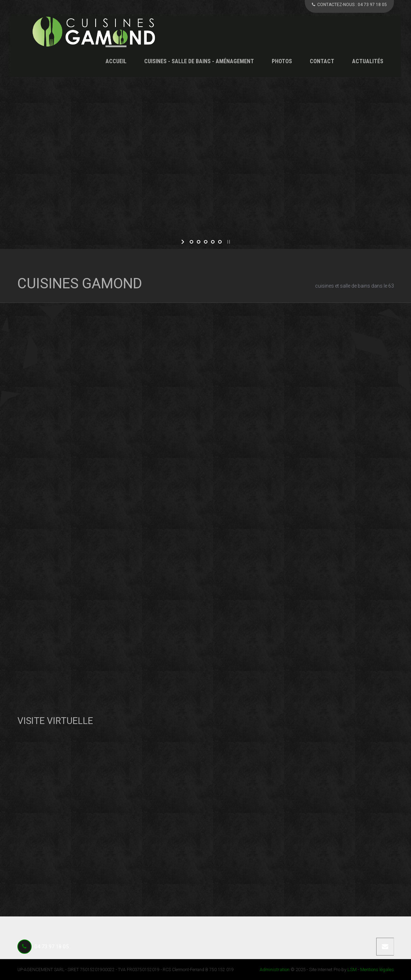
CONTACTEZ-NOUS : (349, 5)
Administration (275, 970)
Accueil (116, 61)
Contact (322, 61)
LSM (352, 970)
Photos (282, 61)
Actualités (368, 61)
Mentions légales (377, 970)
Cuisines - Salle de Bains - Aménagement (199, 61)
